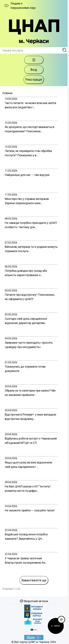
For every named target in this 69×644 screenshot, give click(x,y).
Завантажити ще (34, 580)
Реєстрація (34, 80)
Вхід (34, 70)
